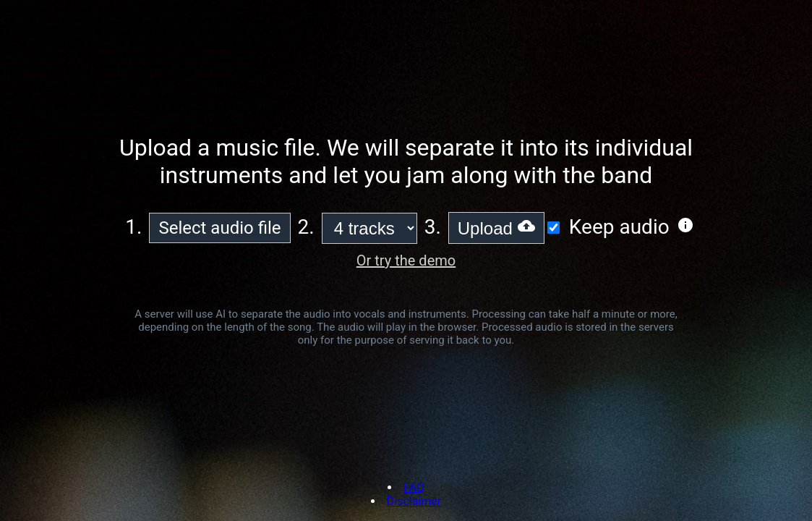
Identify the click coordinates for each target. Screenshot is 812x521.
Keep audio (619, 227)
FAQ (414, 487)
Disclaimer (414, 501)
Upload (496, 228)
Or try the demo (406, 260)
